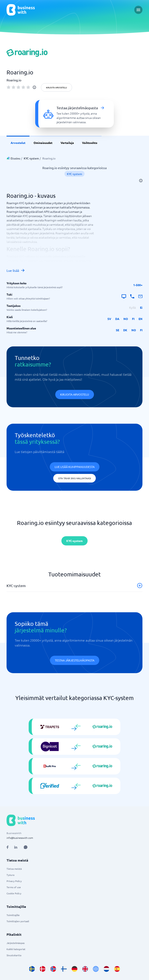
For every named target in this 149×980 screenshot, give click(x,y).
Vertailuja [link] (67, 143)
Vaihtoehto (90, 143)
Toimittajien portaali (18, 921)
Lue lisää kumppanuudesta (75, 467)
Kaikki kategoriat (16, 949)
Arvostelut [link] (18, 143)
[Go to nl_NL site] (106, 969)
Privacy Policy (14, 881)
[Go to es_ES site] (117, 969)
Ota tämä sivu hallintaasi (74, 478)
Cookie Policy (14, 893)
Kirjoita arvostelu (56, 87)
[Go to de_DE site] (74, 969)
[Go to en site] (96, 969)
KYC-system (31, 158)
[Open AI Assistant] (26, 847)
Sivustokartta (14, 955)
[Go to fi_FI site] (64, 969)
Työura (10, 875)
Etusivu (15, 158)
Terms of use (14, 887)
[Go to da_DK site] (43, 969)
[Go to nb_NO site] (53, 969)
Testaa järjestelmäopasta (75, 660)
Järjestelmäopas (16, 943)
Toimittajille (13, 915)
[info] (34, 87)
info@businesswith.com (20, 838)
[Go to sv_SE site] (32, 969)
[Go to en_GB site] (85, 969)
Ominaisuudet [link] (43, 143)
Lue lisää (16, 270)
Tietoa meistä (14, 869)
